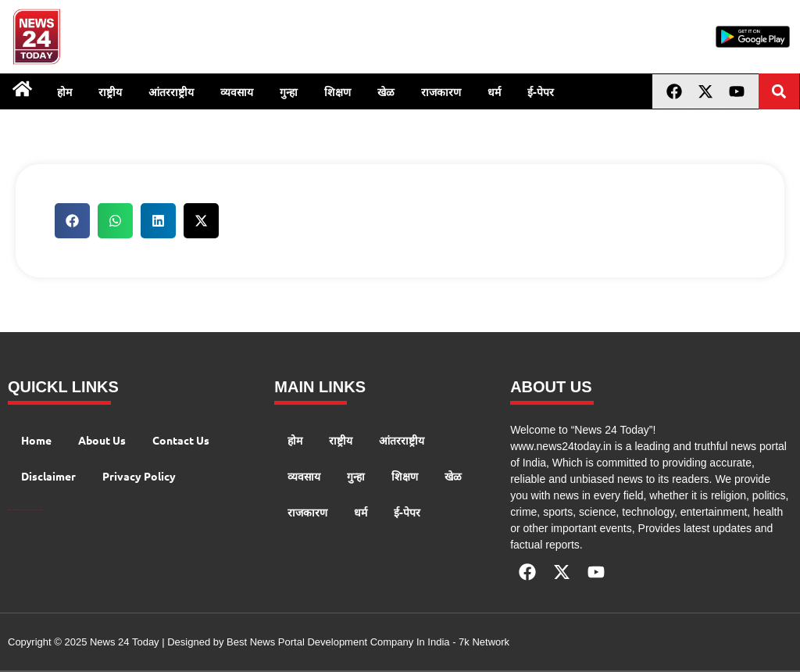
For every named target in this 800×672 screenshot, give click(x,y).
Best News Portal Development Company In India (339, 642)
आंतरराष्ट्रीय (171, 91)
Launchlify (37, 510)
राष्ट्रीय (110, 91)
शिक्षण (337, 91)
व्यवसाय (237, 91)
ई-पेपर (541, 91)
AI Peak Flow (25, 510)
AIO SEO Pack (32, 510)
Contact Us (181, 440)
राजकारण (441, 91)
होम (64, 91)
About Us (102, 440)
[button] (779, 91)
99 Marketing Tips (18, 510)
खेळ (386, 91)
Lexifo (41, 510)
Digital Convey (11, 510)
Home (36, 440)
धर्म (494, 91)
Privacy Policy (139, 476)
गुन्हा (289, 91)
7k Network (484, 642)
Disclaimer (48, 476)
